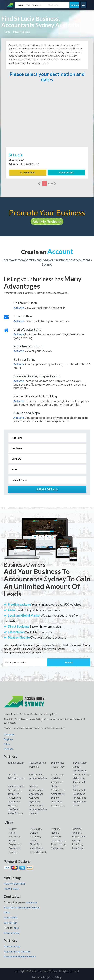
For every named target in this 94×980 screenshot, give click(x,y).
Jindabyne (56, 836)
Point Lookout (59, 844)
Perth (12, 832)
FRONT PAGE (11, 889)
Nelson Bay (15, 836)
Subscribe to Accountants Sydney (22, 907)
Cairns (33, 840)
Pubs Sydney (58, 766)
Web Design (10, 923)
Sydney (13, 829)
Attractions (57, 774)
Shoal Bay (35, 844)
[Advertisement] (47, 122)
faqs (16, 928)
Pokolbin (14, 852)
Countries (9, 734)
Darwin (34, 832)
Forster (76, 840)
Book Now (28, 172)
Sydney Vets (57, 762)
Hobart (55, 832)
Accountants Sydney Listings (47, 977)
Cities (7, 744)
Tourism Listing (16, 762)
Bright (12, 840)
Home (7, 32)
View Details (66, 172)
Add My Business (47, 221)
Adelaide (77, 829)
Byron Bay (36, 836)
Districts (9, 749)
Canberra (77, 832)
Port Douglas (58, 840)
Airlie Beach (36, 848)
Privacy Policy (12, 933)
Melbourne (36, 829)
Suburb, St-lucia (22, 32)
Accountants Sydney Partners (20, 956)
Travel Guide (79, 762)
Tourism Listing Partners (17, 951)
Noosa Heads (79, 836)
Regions (8, 739)
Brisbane (56, 829)
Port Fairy (78, 844)
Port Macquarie (38, 852)
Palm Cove (78, 848)
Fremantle (14, 848)
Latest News (10, 917)
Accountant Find (81, 774)
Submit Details (47, 489)
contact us (31, 902)
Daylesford (15, 844)
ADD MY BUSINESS (14, 883)
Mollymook (57, 848)
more (52, 183)
